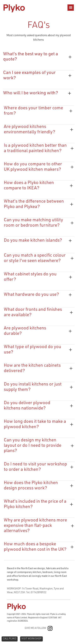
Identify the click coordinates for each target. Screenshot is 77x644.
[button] (71, 8)
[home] (14, 8)
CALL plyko (10, 639)
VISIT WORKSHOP (31, 639)
